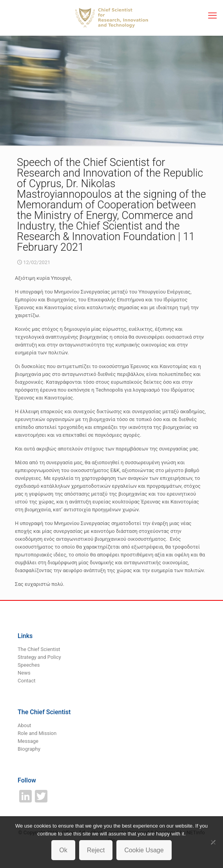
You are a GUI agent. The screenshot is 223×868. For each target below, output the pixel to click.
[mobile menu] (212, 16)
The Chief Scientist (39, 649)
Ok (63, 850)
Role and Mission (37, 733)
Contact (26, 681)
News (24, 673)
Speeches (29, 665)
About (24, 725)
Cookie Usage (144, 850)
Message (28, 741)
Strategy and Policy (39, 657)
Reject (96, 850)
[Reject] (213, 842)
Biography (29, 749)
